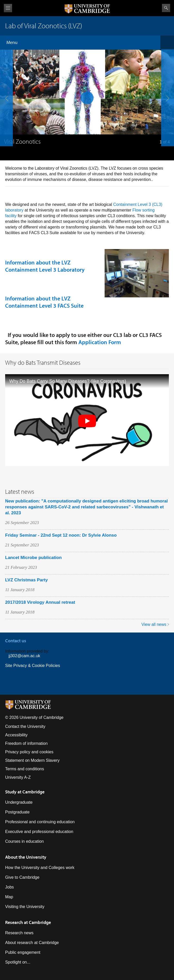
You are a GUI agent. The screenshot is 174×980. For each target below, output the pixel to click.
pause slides (86, 96)
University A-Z (18, 777)
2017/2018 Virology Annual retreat (40, 602)
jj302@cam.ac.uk (24, 656)
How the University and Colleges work (40, 868)
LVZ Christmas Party (26, 580)
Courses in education (24, 841)
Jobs (10, 887)
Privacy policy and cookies (29, 752)
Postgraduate (17, 812)
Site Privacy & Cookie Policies (33, 666)
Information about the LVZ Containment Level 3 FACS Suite (44, 302)
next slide (166, 75)
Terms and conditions (25, 769)
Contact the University (25, 726)
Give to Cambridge (22, 877)
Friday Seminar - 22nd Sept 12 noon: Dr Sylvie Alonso (61, 535)
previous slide (5, 75)
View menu (8, 8)
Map (9, 897)
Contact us (16, 641)
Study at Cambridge (25, 792)
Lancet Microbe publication (33, 558)
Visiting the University (25, 907)
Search (166, 8)
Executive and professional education (39, 832)
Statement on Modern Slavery (32, 760)
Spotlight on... (18, 962)
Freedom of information (26, 743)
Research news (19, 933)
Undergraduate (19, 802)
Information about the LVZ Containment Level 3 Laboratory (45, 266)
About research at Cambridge (32, 943)
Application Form (100, 342)
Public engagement (23, 952)
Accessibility (16, 735)
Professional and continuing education (40, 822)
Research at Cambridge (28, 922)
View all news (154, 624)
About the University (26, 857)
